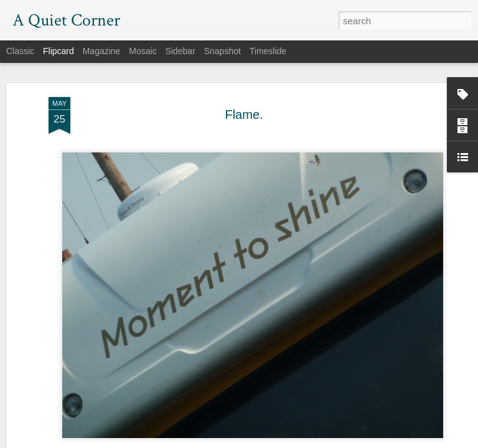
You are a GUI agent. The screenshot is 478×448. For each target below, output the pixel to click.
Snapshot (223, 51)
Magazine (102, 51)
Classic (20, 51)
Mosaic (143, 51)
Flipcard (59, 51)
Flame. (244, 110)
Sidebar (180, 51)
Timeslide (268, 51)
